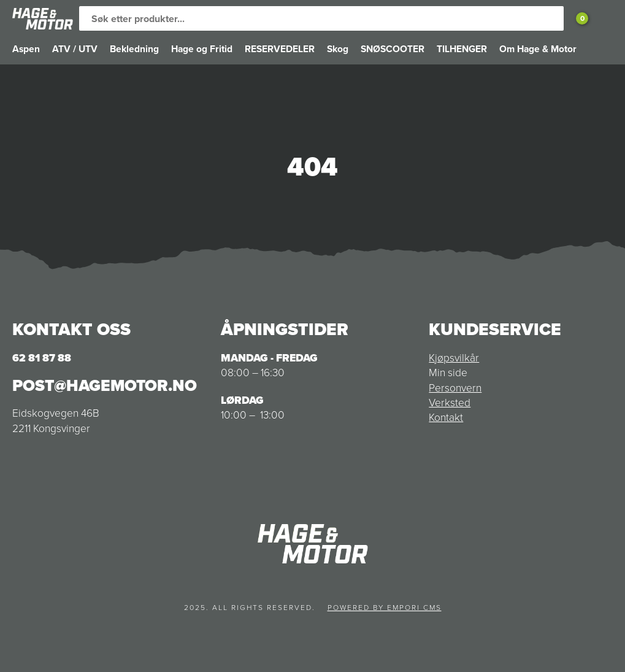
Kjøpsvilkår (454, 358)
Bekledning (134, 49)
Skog (338, 49)
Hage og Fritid (202, 49)
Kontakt (446, 417)
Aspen (26, 49)
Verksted (450, 403)
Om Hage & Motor (538, 49)
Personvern (455, 388)
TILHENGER (462, 49)
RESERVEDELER (280, 49)
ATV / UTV (75, 49)
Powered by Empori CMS (385, 608)
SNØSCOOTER (393, 49)
